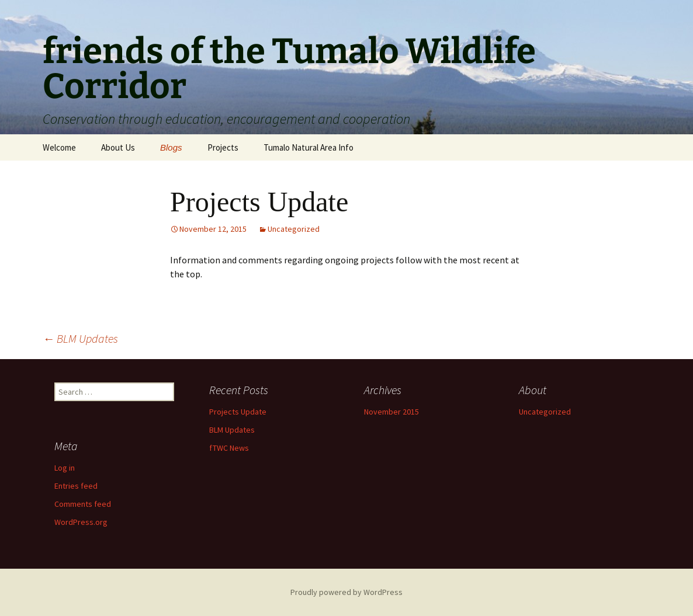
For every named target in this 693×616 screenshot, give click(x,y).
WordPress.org (81, 522)
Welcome (59, 147)
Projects (223, 147)
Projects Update (238, 412)
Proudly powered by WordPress (346, 592)
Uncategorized (294, 229)
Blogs (171, 147)
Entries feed (76, 486)
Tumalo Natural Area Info (309, 147)
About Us (118, 147)
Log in (65, 468)
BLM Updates (80, 338)
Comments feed (83, 504)
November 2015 (391, 412)
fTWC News (229, 448)
